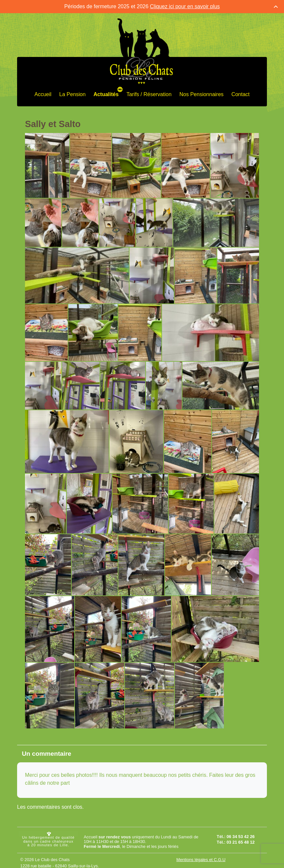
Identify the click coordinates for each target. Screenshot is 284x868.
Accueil (43, 94)
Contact (240, 94)
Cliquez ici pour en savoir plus (185, 6)
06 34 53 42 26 (240, 836)
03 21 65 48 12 (240, 842)
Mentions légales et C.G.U (201, 859)
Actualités (106, 94)
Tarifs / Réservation (149, 94)
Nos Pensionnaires (201, 94)
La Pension (72, 94)
